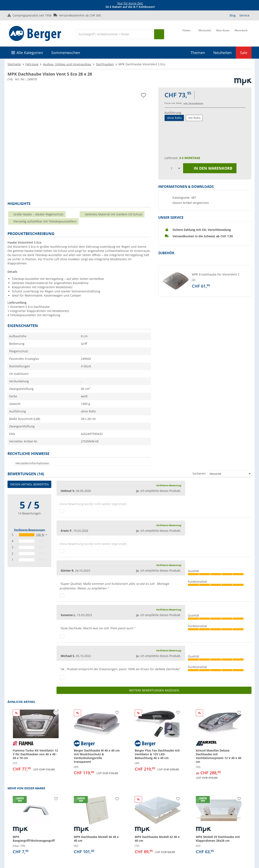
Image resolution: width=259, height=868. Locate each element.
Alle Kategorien (30, 53)
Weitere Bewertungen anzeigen (154, 690)
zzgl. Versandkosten (193, 103)
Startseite (14, 64)
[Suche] (115, 34)
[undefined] (221, 281)
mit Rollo (194, 118)
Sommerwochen (66, 53)
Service (244, 15)
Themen (198, 53)
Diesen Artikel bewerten (30, 484)
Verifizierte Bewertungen (30, 530)
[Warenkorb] (241, 34)
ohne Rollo (174, 118)
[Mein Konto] (223, 34)
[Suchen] (159, 34)
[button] (205, 281)
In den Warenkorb (210, 168)
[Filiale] (187, 34)
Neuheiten (223, 53)
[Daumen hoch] (62, 511)
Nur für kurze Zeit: (130, 3)
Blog (233, 15)
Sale (244, 53)
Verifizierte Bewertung (168, 485)
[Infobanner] (130, 5)
